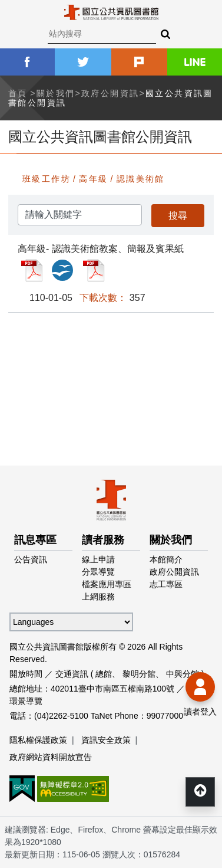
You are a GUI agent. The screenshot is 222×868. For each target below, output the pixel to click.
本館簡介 (166, 559)
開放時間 (26, 674)
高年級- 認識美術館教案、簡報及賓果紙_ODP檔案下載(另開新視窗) (62, 270)
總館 (104, 674)
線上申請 (98, 559)
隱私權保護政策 (38, 740)
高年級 (93, 179)
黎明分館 (139, 674)
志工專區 (166, 584)
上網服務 (98, 597)
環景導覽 (26, 701)
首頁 (18, 93)
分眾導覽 (98, 572)
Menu (18, 18)
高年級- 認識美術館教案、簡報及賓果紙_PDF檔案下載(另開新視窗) (32, 270)
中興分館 (183, 674)
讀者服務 (103, 540)
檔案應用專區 (107, 584)
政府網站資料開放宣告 (51, 757)
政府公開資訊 (110, 93)
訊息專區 (35, 540)
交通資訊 (72, 674)
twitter (83, 62)
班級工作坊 (47, 179)
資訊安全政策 (106, 740)
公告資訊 (31, 559)
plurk (139, 62)
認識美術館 (141, 179)
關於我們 (56, 93)
